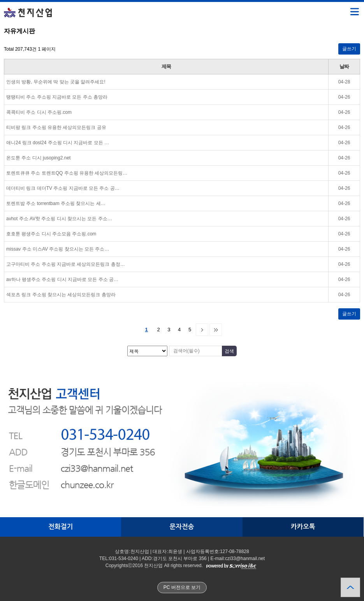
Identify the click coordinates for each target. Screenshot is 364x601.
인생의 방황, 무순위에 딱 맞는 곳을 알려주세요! (56, 82)
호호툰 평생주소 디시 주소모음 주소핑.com (51, 234)
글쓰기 (349, 49)
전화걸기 (61, 527)
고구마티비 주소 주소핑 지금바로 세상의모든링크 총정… (66, 264)
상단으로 (350, 587)
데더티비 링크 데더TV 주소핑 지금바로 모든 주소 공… (63, 188)
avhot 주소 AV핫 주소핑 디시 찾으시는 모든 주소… (59, 219)
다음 (202, 330)
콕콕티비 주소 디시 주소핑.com (39, 112)
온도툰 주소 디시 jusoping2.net (38, 158)
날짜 (344, 66)
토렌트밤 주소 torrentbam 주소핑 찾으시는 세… (56, 203)
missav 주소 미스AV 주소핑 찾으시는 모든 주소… (58, 249)
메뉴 (345, 8)
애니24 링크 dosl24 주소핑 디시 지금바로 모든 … (58, 143)
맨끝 (216, 330)
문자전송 (182, 527)
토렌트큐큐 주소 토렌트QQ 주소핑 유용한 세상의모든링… (67, 173)
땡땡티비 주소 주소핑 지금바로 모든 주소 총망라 (57, 97)
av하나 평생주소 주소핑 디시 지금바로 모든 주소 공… (62, 279)
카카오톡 (303, 527)
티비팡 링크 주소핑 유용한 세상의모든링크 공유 (56, 127)
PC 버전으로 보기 (182, 587)
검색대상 (0, 27)
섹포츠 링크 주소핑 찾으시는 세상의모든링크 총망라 (61, 295)
